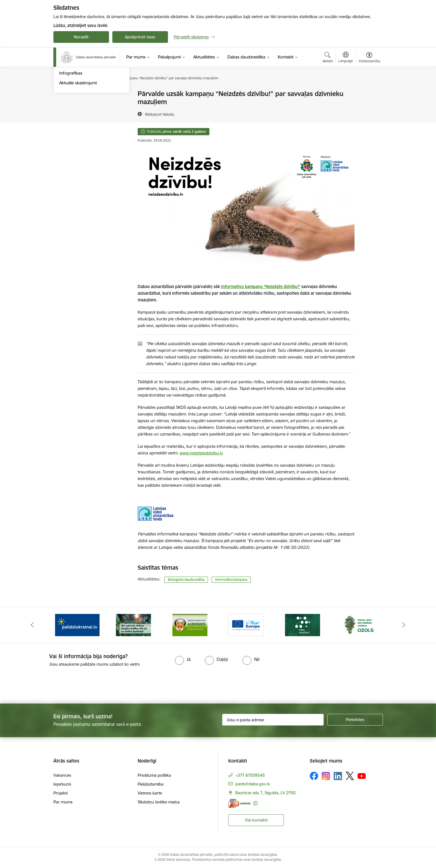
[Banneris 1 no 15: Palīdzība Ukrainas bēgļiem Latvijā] (77, 625)
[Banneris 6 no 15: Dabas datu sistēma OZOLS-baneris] (359, 625)
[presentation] (46, 683)
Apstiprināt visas (140, 37)
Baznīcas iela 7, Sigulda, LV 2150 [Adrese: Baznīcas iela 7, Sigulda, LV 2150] (265, 793)
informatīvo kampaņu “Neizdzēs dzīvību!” (261, 287)
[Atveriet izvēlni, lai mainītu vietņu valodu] (346, 58)
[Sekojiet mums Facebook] (314, 776)
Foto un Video (72, 113)
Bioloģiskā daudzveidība (186, 580)
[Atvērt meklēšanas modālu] (328, 58)
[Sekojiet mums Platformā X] (350, 776)
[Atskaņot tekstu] (160, 114)
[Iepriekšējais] (32, 625)
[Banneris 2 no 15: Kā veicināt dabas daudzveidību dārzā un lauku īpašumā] (133, 625)
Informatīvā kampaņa (231, 580)
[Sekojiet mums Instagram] (326, 776)
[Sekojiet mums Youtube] (362, 776)
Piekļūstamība (151, 784)
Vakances (62, 775)
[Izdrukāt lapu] (369, 91)
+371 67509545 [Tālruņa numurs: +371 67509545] (250, 775)
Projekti (60, 793)
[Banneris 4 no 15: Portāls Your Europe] (246, 625)
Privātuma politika (154, 775)
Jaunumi (67, 104)
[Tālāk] (404, 625)
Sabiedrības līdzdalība (79, 123)
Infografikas (71, 133)
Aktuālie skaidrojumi (78, 142)
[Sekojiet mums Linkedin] (338, 776)
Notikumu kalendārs (78, 94)
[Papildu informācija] (255, 803)
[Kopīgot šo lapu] (369, 105)
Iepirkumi (62, 784)
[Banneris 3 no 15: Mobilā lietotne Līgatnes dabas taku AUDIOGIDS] (190, 625)
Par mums (63, 802)
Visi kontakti (256, 820)
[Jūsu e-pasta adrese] (273, 720)
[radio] (183, 659)
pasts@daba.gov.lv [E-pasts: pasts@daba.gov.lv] (253, 784)
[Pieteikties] (355, 720)
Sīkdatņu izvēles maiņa (159, 802)
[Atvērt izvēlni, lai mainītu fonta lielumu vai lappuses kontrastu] (369, 58)
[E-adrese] (239, 803)
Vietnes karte (150, 793)
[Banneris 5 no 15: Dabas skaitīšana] (303, 625)
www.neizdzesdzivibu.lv (201, 453)
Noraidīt (81, 37)
